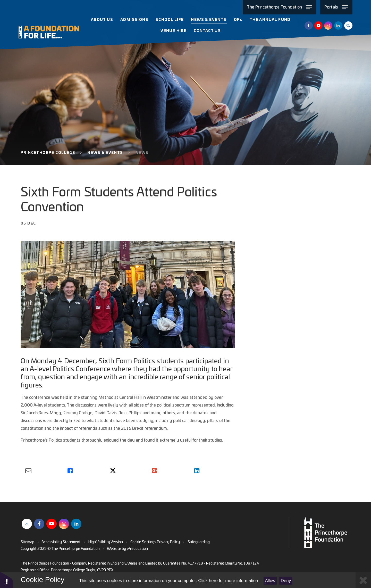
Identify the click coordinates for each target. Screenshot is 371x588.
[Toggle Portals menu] (336, 7)
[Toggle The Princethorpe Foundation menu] (280, 7)
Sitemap (27, 542)
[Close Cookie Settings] (363, 580)
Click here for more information (228, 581)
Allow (270, 581)
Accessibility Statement (61, 542)
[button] (6, 580)
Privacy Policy (168, 542)
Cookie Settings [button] (143, 542)
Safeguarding (199, 542)
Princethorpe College (48, 153)
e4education (137, 549)
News (142, 153)
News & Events (105, 153)
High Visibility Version (106, 542)
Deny (286, 581)
